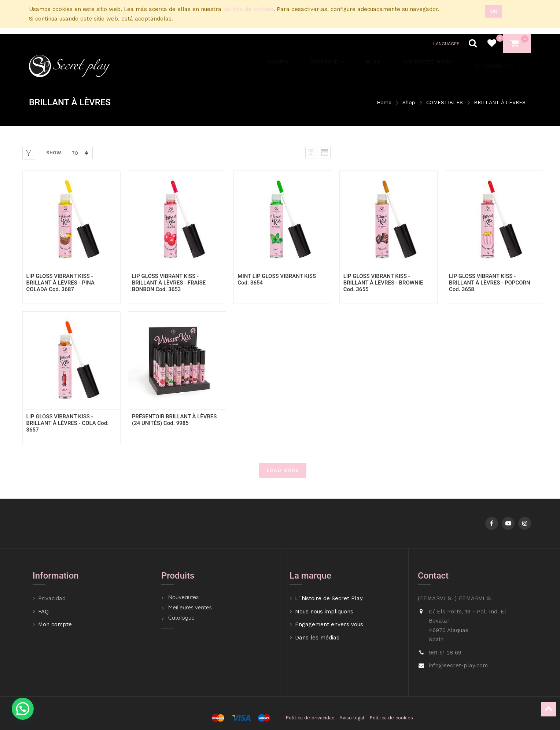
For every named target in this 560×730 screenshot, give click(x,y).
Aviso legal (352, 718)
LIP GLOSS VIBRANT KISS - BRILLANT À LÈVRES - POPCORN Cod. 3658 (490, 283)
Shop (409, 102)
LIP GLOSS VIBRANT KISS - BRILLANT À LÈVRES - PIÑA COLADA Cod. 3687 (60, 283)
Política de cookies (391, 718)
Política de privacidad (310, 718)
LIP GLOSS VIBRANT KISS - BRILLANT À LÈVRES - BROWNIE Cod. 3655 (383, 283)
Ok (494, 11)
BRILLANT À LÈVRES (500, 102)
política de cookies (248, 9)
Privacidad (53, 598)
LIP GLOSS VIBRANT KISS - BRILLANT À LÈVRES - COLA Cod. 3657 (68, 423)
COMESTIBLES (445, 102)
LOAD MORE (283, 470)
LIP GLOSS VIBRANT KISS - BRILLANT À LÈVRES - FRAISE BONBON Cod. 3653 (169, 283)
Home (384, 102)
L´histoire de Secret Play (329, 598)
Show (54, 153)
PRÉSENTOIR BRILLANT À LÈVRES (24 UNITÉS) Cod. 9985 (174, 420)
